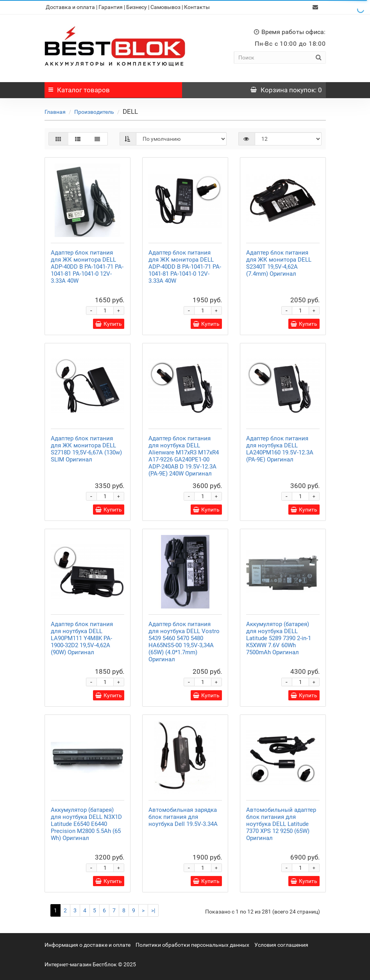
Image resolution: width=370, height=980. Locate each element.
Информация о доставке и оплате (88, 945)
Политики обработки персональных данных (192, 945)
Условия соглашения (281, 945)
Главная (55, 112)
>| (153, 910)
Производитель (94, 112)
